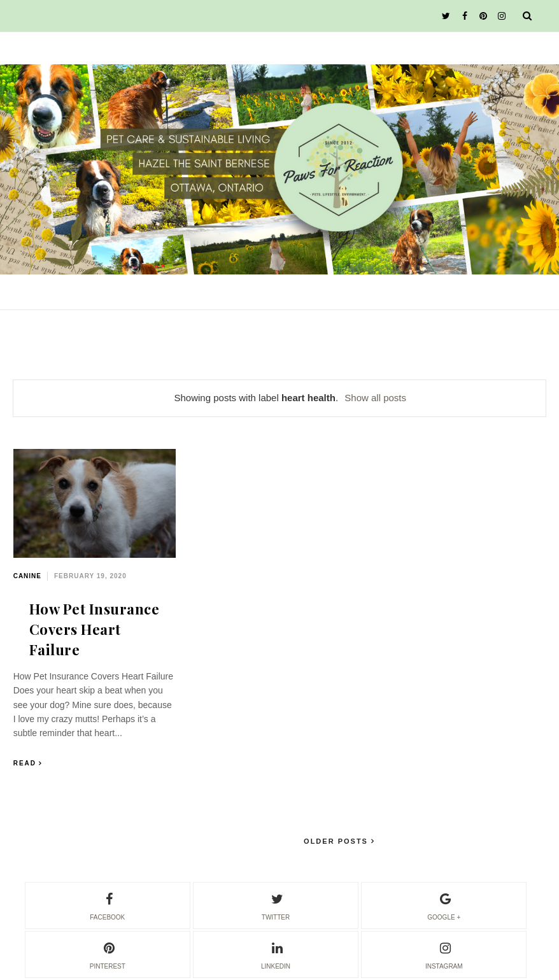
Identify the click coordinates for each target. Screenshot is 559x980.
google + (444, 905)
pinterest (108, 954)
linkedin (276, 954)
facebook (107, 905)
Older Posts (337, 841)
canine (27, 576)
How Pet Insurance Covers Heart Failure (95, 629)
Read (25, 763)
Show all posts (375, 398)
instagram (444, 954)
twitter (276, 905)
